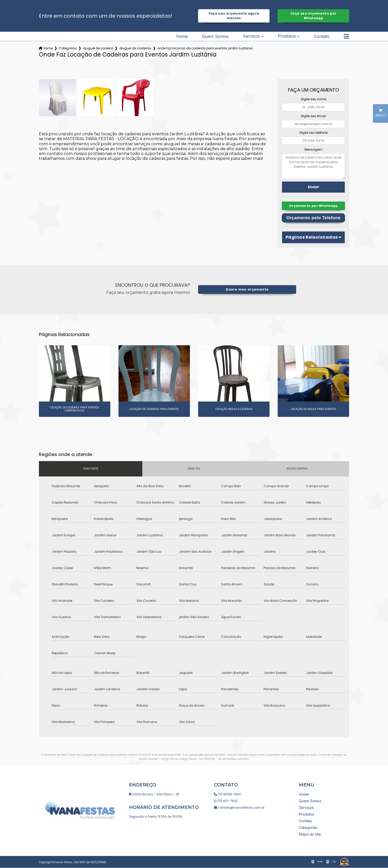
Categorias (68, 48)
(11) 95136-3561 (227, 794)
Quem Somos (215, 36)
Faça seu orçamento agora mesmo (234, 16)
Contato (322, 36)
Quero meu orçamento (247, 290)
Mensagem (314, 149)
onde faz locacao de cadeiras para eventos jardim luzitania (205, 48)
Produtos (287, 36)
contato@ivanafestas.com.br (239, 808)
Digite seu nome (314, 99)
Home (182, 36)
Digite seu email (313, 116)
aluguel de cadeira (98, 48)
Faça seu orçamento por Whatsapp (313, 16)
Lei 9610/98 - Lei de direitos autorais (224, 759)
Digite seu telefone (314, 133)
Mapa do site (310, 834)
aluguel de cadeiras (135, 48)
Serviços (251, 36)
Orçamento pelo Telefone (314, 218)
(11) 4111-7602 (226, 801)
